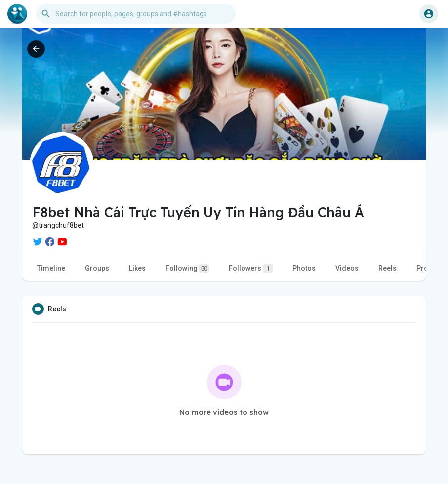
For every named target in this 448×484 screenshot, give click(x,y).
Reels (387, 268)
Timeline (51, 268)
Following (187, 269)
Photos (304, 268)
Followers (251, 269)
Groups (97, 268)
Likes (137, 268)
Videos (347, 268)
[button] (136, 14)
